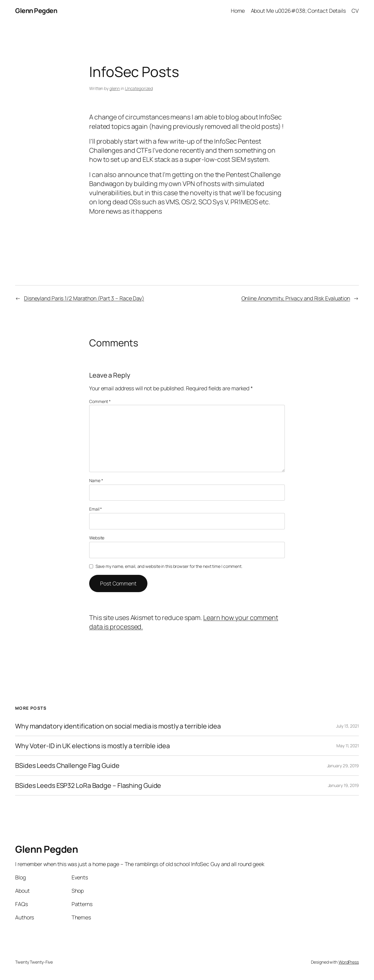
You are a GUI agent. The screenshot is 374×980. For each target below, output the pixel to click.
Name (96, 480)
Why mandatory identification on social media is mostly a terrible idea (118, 726)
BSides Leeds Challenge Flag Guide (67, 765)
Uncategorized (139, 88)
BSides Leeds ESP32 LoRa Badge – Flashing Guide (88, 785)
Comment (100, 401)
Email (96, 509)
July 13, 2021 (347, 726)
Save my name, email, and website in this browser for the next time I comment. (169, 566)
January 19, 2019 (343, 785)
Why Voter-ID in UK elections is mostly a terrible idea (93, 746)
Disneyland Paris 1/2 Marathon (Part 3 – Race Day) (84, 298)
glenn (115, 88)
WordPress (349, 962)
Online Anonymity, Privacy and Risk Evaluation (296, 298)
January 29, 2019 (343, 766)
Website (97, 538)
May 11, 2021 (348, 746)
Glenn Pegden (36, 10)
